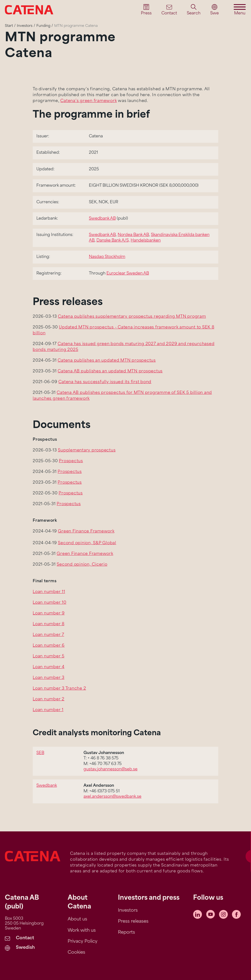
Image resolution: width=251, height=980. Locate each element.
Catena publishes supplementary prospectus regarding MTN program (132, 317)
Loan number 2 (49, 699)
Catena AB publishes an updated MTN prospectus (110, 371)
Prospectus (71, 461)
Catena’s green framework (89, 101)
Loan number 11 (49, 592)
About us (77, 919)
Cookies (76, 953)
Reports (126, 933)
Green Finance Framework (86, 531)
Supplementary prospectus (87, 450)
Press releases (133, 922)
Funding (43, 26)
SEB (40, 753)
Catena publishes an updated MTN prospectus (107, 361)
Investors (25, 26)
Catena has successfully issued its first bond (105, 382)
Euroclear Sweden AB (128, 274)
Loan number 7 (48, 635)
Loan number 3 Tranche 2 (59, 689)
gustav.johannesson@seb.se (110, 769)
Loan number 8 (49, 624)
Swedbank (47, 786)
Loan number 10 (50, 603)
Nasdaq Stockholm (107, 257)
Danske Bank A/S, (113, 241)
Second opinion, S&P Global (87, 543)
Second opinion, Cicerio (82, 565)
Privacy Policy (83, 942)
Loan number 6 (49, 646)
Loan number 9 (49, 613)
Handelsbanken (146, 241)
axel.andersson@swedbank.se (112, 797)
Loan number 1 (48, 710)
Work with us (82, 931)
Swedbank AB (102, 219)
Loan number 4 (49, 667)
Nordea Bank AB (133, 235)
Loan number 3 (49, 678)
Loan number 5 (49, 656)
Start (9, 26)
